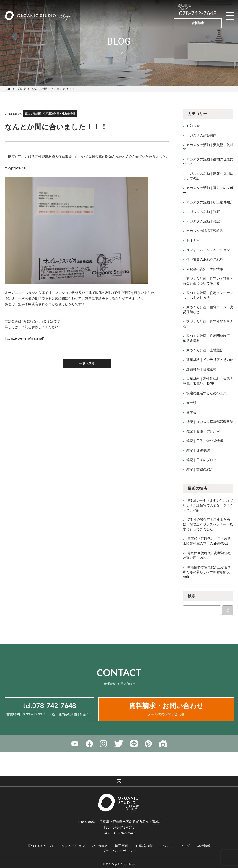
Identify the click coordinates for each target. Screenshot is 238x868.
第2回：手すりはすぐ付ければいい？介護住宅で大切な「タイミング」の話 (208, 505)
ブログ (21, 89)
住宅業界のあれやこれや (205, 260)
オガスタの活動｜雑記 (203, 221)
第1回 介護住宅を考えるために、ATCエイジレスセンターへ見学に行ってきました (208, 525)
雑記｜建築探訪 (198, 451)
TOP (8, 89)
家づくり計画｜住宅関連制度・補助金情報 (50, 114)
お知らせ (193, 126)
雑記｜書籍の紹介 (200, 470)
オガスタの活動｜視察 (203, 212)
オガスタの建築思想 (201, 136)
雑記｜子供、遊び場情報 (205, 441)
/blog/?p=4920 (15, 168)
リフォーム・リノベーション (208, 250)
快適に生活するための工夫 (206, 393)
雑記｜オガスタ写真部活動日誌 (210, 422)
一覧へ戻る (87, 364)
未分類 (191, 403)
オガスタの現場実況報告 (205, 231)
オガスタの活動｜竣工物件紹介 (210, 202)
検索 (228, 611)
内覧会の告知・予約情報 (205, 269)
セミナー (193, 241)
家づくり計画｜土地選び (205, 350)
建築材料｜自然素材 (201, 369)
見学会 (191, 412)
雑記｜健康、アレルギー (205, 431)
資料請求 (198, 23)
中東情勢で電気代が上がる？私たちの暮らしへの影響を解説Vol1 (207, 572)
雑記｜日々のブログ (201, 460)
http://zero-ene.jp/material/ (24, 338)
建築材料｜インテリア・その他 (210, 360)
